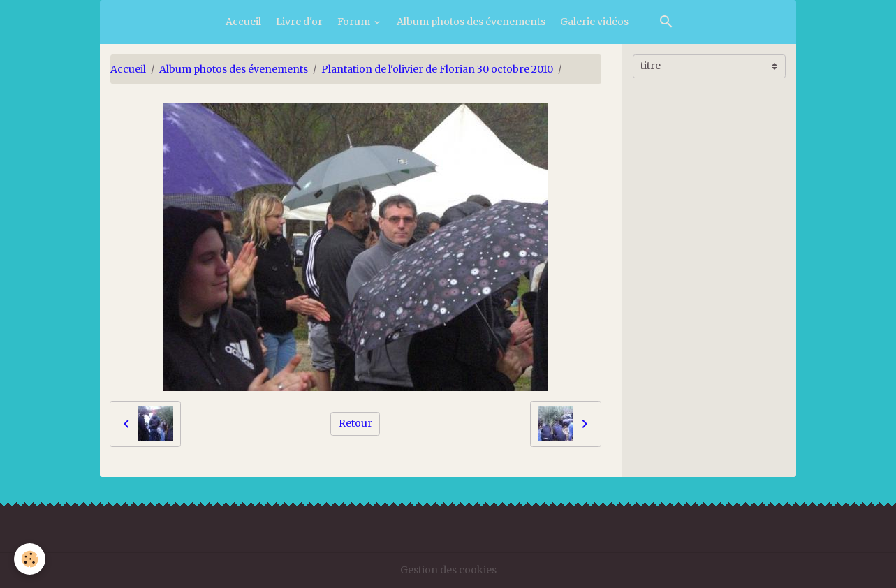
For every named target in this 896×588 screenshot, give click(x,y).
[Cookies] (30, 559)
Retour (355, 423)
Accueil (243, 22)
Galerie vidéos (594, 22)
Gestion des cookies (448, 570)
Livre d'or (299, 22)
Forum (355, 22)
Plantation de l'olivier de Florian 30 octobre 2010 (437, 69)
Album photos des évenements (471, 22)
